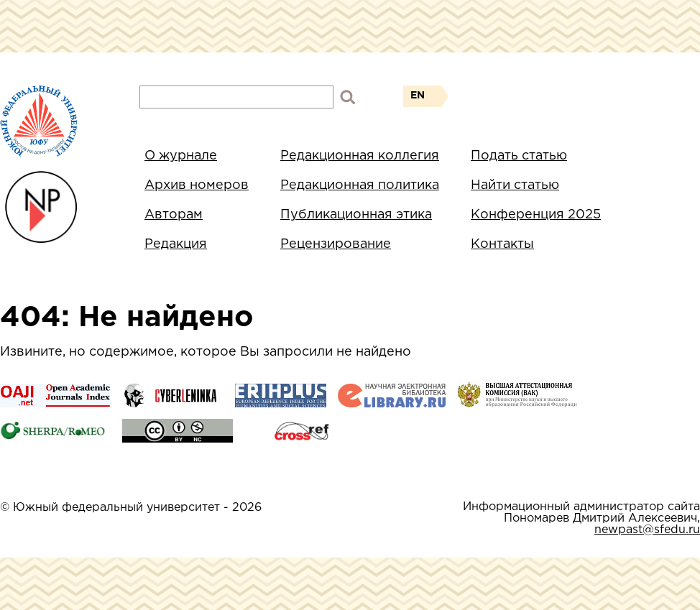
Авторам (174, 215)
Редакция (176, 244)
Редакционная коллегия (360, 156)
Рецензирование (336, 244)
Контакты (502, 244)
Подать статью (519, 156)
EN (418, 96)
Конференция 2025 (536, 215)
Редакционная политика (360, 185)
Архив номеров (197, 185)
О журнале (181, 156)
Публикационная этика (356, 215)
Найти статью (515, 185)
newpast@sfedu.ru (647, 530)
